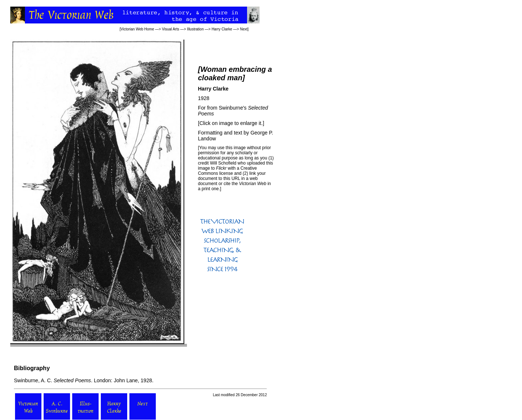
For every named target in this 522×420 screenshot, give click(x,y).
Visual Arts (171, 29)
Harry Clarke (222, 29)
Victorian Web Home (137, 29)
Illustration (195, 29)
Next (244, 29)
